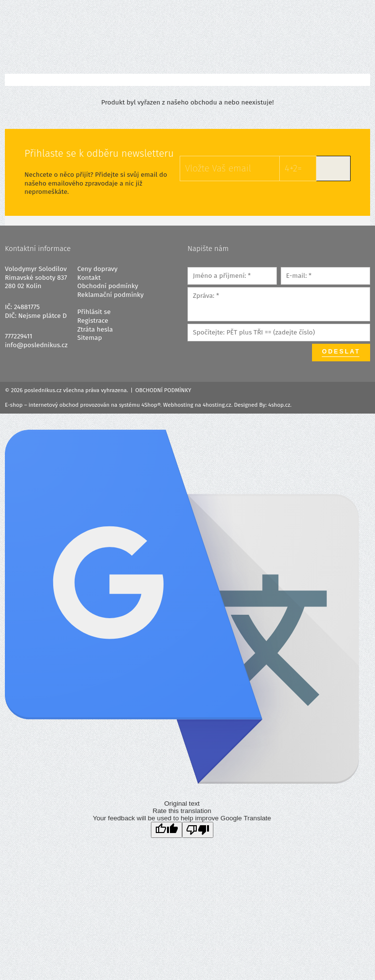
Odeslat (341, 352)
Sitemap (89, 338)
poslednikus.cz (43, 390)
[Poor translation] (198, 830)
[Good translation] (167, 830)
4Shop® (151, 405)
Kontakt (89, 278)
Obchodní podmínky (108, 286)
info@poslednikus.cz (36, 345)
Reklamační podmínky (110, 295)
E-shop (14, 405)
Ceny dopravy (97, 269)
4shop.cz (279, 405)
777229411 (19, 336)
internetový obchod (54, 405)
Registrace (93, 321)
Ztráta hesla (95, 329)
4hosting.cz (217, 405)
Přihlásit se (94, 312)
